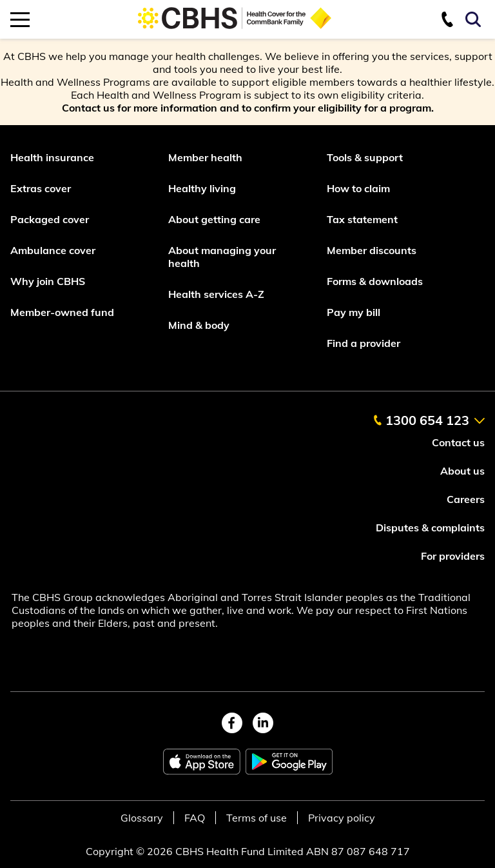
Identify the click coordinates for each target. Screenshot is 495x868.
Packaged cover (51, 219)
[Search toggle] (475, 19)
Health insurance (52, 157)
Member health (205, 157)
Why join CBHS (48, 281)
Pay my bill (355, 312)
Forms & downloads (375, 281)
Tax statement (362, 219)
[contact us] (452, 19)
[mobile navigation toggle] (20, 19)
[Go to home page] (235, 27)
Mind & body (199, 325)
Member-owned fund (62, 312)
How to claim (358, 188)
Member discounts (372, 250)
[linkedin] (263, 723)
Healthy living (202, 188)
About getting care (214, 219)
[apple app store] (202, 762)
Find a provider (364, 343)
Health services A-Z (216, 294)
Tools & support (365, 157)
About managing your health (222, 257)
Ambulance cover (53, 250)
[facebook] (232, 723)
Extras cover (41, 188)
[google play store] (289, 762)
